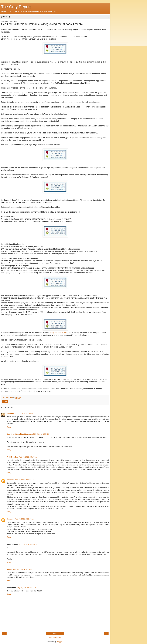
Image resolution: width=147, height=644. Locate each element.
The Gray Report (16, 7)
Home (55, 633)
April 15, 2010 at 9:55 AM (28, 457)
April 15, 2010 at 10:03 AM (24, 480)
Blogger (60, 642)
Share (5, 401)
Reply (9, 427)
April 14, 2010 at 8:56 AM (40, 434)
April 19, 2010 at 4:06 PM (28, 544)
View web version (55, 638)
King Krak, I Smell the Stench (18, 434)
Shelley (10, 569)
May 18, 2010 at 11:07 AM (26, 588)
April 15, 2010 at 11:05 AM (24, 519)
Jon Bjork (10, 414)
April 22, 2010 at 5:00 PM (22, 569)
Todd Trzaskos (12, 457)
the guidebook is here (59, 333)
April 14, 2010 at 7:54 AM (24, 414)
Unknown (10, 480)
